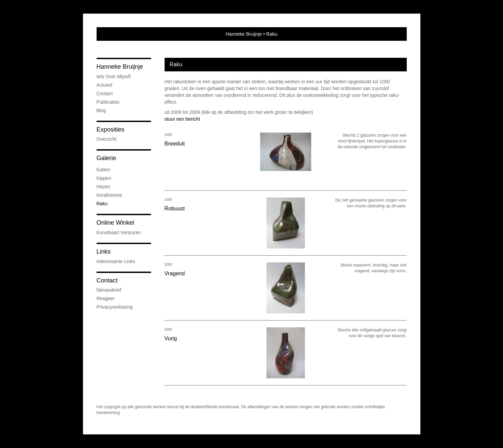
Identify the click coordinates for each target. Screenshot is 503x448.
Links (104, 252)
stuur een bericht (182, 119)
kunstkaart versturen (119, 232)
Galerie (106, 158)
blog (101, 110)
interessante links (116, 261)
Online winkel (115, 223)
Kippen (104, 178)
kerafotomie (109, 195)
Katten (103, 170)
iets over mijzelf (114, 76)
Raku (102, 204)
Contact (105, 93)
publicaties (108, 102)
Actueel (105, 85)
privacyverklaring (115, 307)
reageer (106, 298)
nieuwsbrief (109, 290)
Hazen (103, 187)
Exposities (111, 130)
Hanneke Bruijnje (244, 34)
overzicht (107, 139)
